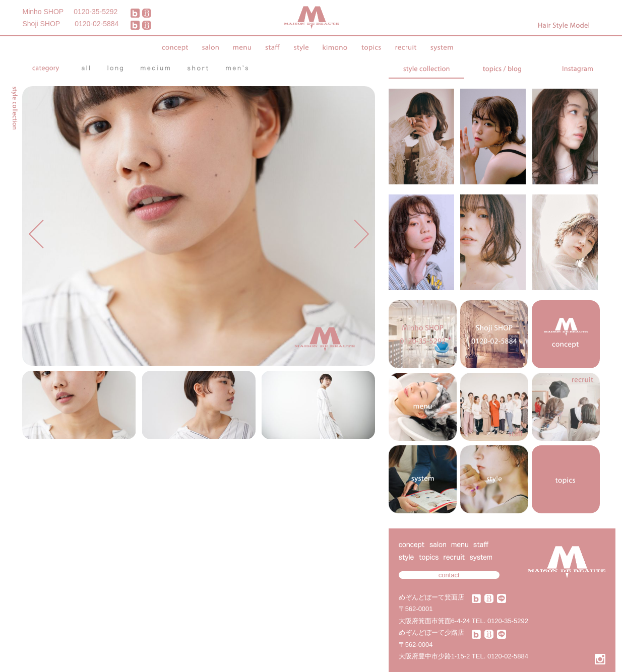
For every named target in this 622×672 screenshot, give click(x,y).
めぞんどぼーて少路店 (431, 632)
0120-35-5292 (96, 12)
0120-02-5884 (97, 24)
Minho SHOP (43, 12)
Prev (36, 234)
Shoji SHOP (42, 24)
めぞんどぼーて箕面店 (431, 597)
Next (361, 234)
